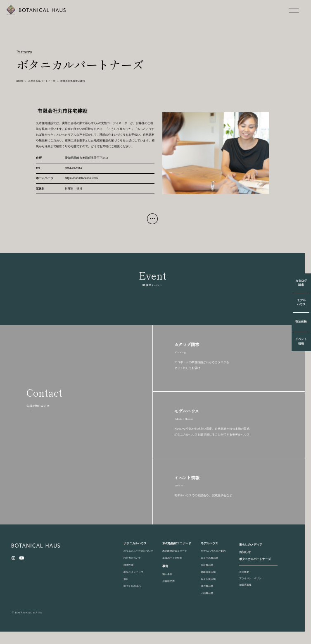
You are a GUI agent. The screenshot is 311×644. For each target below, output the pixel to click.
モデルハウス (301, 302)
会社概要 (244, 572)
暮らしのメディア (251, 545)
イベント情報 (301, 341)
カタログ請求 (301, 283)
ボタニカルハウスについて (138, 551)
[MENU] (294, 11)
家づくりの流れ (132, 586)
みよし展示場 (208, 579)
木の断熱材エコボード (175, 551)
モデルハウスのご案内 (213, 551)
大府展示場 (207, 565)
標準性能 (128, 565)
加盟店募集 (245, 585)
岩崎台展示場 (208, 572)
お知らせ (245, 552)
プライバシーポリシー (252, 578)
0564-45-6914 (73, 168)
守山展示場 (207, 593)
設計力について (132, 558)
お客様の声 (169, 581)
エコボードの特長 (172, 558)
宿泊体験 (301, 322)
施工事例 (167, 574)
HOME (20, 81)
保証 (126, 579)
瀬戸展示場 (207, 586)
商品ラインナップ (133, 572)
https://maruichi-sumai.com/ (81, 178)
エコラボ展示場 (209, 558)
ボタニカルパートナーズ (42, 81)
